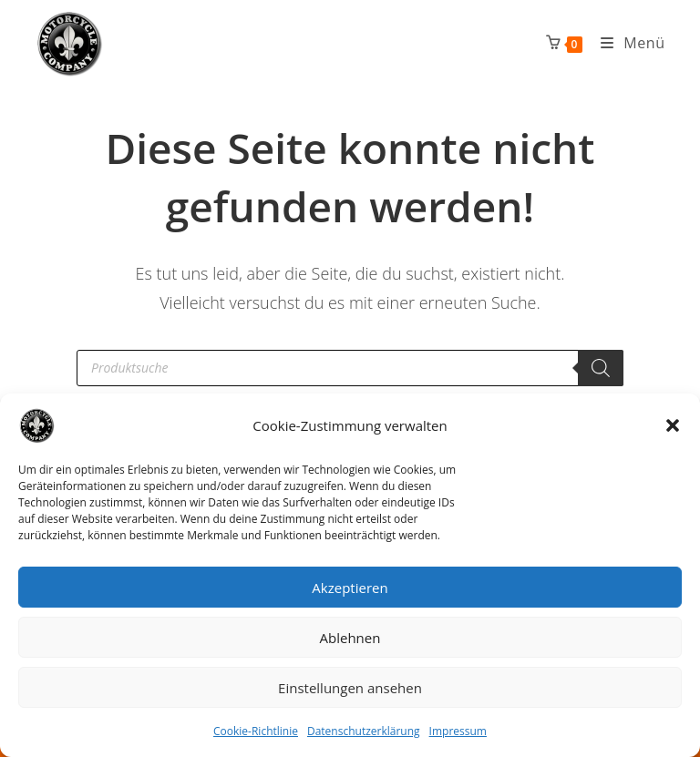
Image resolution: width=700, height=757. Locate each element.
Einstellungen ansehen (350, 688)
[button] (673, 425)
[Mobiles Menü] (626, 43)
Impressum (458, 731)
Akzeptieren (350, 588)
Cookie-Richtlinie (256, 731)
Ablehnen (350, 638)
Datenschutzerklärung (364, 731)
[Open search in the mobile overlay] (350, 368)
